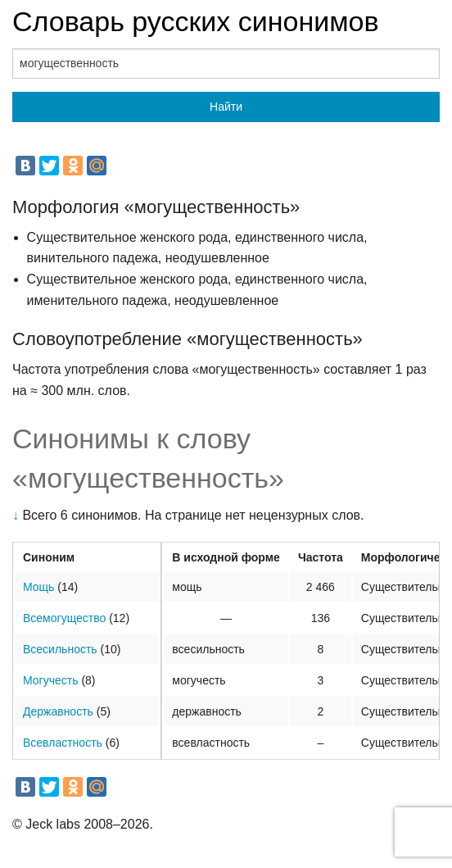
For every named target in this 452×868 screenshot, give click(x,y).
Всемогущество (64, 618)
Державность (58, 711)
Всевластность (63, 743)
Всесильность (60, 649)
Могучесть (51, 680)
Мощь (38, 587)
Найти (226, 107)
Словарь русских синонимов (196, 21)
